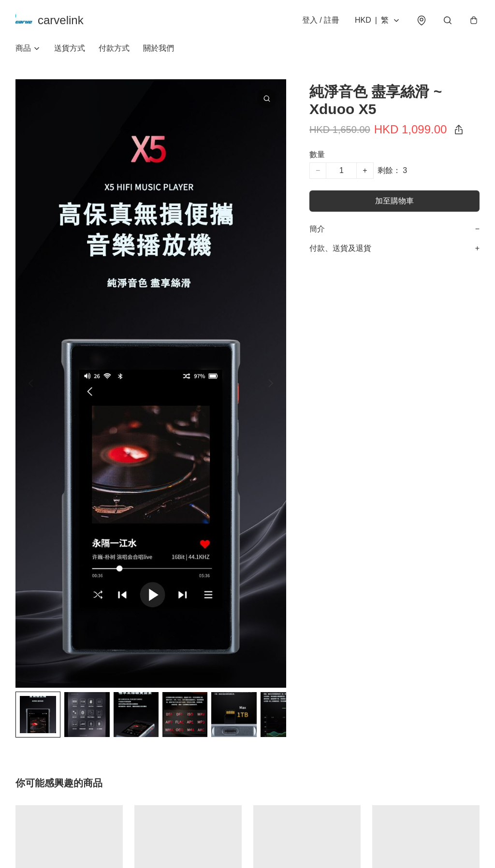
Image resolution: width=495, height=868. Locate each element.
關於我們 (159, 48)
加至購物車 (394, 201)
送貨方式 (70, 48)
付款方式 (114, 48)
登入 (321, 20)
